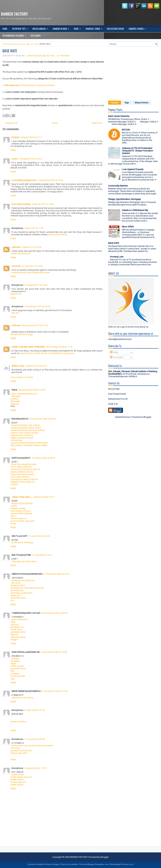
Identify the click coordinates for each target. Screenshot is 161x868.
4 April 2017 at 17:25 (34, 228)
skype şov (16, 595)
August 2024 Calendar (22, 503)
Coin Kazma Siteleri (20, 477)
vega (13, 622)
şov (12, 600)
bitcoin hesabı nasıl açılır (22, 521)
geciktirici (15, 661)
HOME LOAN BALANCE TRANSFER (28, 347)
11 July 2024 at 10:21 (42, 555)
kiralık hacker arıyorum (21, 777)
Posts (114, 352)
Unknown (16, 247)
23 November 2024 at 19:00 (54, 652)
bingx (13, 523)
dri (32, 44)
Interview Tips (21, 28)
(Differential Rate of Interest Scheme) (30, 85)
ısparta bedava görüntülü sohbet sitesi (29, 443)
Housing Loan (117, 257)
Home (5, 29)
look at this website (21, 204)
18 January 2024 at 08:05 (43, 458)
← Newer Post (10, 123)
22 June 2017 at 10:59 (32, 266)
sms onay (15, 748)
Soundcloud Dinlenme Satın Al (25, 469)
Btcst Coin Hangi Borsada (24, 464)
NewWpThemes (44, 864)
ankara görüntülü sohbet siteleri (26, 428)
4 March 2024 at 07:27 (44, 497)
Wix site (15, 313)
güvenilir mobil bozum (21, 751)
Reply (13, 150)
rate (36, 44)
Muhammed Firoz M (118, 399)
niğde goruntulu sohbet (22, 438)
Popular (115, 103)
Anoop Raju (114, 389)
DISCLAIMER (36, 36)
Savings (15, 137)
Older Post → (98, 123)
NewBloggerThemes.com (122, 864)
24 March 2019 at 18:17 (36, 366)
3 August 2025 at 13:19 (35, 768)
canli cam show (18, 637)
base (23, 44)
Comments (117, 357)
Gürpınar (15, 404)
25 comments (63, 56)
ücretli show (16, 629)
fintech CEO (16, 294)
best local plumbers (58, 235)
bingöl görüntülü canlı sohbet (26, 425)
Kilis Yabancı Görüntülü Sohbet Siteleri (29, 445)
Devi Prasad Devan (117, 394)
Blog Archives (142, 103)
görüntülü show (18, 598)
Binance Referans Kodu (22, 472)
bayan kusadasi (18, 722)
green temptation (20, 619)
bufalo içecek (17, 666)
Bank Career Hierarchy (119, 116)
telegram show (18, 585)
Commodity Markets (118, 186)
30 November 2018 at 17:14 (59, 347)
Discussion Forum (115, 29)
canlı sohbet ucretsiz (21, 511)
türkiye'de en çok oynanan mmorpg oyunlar (32, 745)
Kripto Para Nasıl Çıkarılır (22, 474)
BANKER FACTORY (14, 14)
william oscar (18, 366)
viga (13, 679)
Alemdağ (15, 401)
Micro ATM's (128, 227)
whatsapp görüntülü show (24, 561)
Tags (127, 103)
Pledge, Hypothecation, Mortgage (124, 199)
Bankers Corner (138, 28)
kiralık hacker (18, 775)
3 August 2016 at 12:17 (31, 137)
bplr (28, 44)
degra (13, 663)
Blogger (147, 417)
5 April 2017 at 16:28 (31, 247)
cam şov (15, 624)
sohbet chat (16, 440)
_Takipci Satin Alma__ (22, 497)
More (78, 28)
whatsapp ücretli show (22, 593)
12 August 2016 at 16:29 (30, 159)
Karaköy (15, 399)
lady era (14, 634)
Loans (14, 159)
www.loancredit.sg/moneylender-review (31, 272)
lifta (12, 671)
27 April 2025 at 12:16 (34, 710)
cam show (16, 583)
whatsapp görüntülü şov (23, 580)
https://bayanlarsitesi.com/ (24, 394)
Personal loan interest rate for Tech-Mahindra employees (47, 353)
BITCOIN (126, 130)
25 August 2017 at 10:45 (36, 285)
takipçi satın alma (19, 753)
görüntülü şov (17, 590)
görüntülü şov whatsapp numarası (27, 588)
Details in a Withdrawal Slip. (135, 210)
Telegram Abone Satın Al (22, 482)
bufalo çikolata (18, 676)
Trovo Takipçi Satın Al (21, 467)
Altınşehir (16, 396)
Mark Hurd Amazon (21, 253)
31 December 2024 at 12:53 (55, 691)
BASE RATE (10, 51)
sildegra (15, 658)
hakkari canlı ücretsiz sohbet (24, 433)
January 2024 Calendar (21, 513)
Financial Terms (95, 28)
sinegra (14, 640)
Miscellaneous (41, 28)
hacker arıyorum (18, 782)
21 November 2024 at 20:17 (57, 574)
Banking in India (62, 28)
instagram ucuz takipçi (22, 698)
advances (15, 44)
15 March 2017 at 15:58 (42, 204)
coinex (14, 506)
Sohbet (14, 484)
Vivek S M (113, 404)
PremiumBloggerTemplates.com (94, 864)
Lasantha (74, 864)
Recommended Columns (15, 35)
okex (13, 516)
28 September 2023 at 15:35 (32, 390)
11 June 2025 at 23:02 (35, 739)
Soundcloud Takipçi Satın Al (24, 479)
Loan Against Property (133, 169)
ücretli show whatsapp (22, 542)
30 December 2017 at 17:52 (35, 325)
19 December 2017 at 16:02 (37, 306)
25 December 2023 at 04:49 (42, 419)
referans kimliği (18, 508)
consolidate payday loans (24, 180)
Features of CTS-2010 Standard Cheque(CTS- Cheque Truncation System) (138, 151)
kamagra (15, 674)
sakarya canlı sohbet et (22, 435)
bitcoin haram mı (19, 518)
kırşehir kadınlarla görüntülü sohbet (28, 430)
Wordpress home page (22, 334)
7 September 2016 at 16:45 (50, 180)
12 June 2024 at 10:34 (39, 536)
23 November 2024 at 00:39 (54, 613)
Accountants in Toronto (22, 377)
